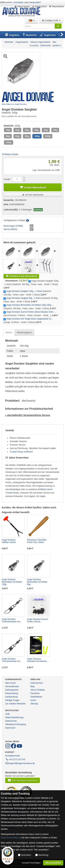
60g (17, 136)
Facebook (35, 693)
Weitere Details (10, 154)
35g (46, 130)
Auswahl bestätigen (31, 863)
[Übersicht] (45, 46)
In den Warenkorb (33, 187)
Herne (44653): (11, 229)
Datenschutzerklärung (11, 838)
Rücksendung (12, 693)
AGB (7, 714)
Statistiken (26, 855)
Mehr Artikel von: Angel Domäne (14, 104)
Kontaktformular (13, 756)
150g (9, 142)
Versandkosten (12, 686)
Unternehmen (37, 683)
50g (8, 136)
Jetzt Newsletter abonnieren (23, 780)
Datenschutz (11, 721)
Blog (32, 686)
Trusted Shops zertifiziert (21, 452)
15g (17, 130)
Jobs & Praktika (38, 690)
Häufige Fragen (12, 700)
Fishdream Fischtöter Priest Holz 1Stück (37, 541)
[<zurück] (34, 46)
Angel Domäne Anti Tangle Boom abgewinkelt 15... (30, 319)
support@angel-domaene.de (20, 763)
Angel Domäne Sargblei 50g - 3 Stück (24, 298)
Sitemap (34, 704)
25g (27, 130)
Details (9, 332)
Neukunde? (35, 2)
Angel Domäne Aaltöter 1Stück (9, 541)
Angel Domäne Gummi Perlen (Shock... (38, 620)
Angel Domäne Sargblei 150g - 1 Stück (24, 291)
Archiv (33, 700)
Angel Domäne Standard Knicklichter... (38, 660)
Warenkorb (56, 6)
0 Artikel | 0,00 (51, 21)
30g (36, 130)
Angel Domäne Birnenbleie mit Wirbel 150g (12, 582)
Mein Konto (22, 6)
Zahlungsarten (12, 690)
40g (55, 130)
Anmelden (18, 2)
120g (48, 136)
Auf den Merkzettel (33, 195)
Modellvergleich (24, 332)
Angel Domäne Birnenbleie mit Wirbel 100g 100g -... (30, 305)
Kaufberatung (11, 697)
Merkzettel (39, 6)
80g (27, 136)
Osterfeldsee (36, 697)
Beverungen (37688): (13, 226)
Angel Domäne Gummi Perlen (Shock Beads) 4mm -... (31, 312)
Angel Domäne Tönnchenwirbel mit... (12, 620)
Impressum (10, 728)
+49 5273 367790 (15, 759)
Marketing (43, 855)
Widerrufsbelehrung (14, 717)
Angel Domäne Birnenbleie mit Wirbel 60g (37, 582)
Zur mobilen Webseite (15, 704)
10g (8, 130)
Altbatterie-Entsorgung (16, 724)
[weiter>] (57, 46)
